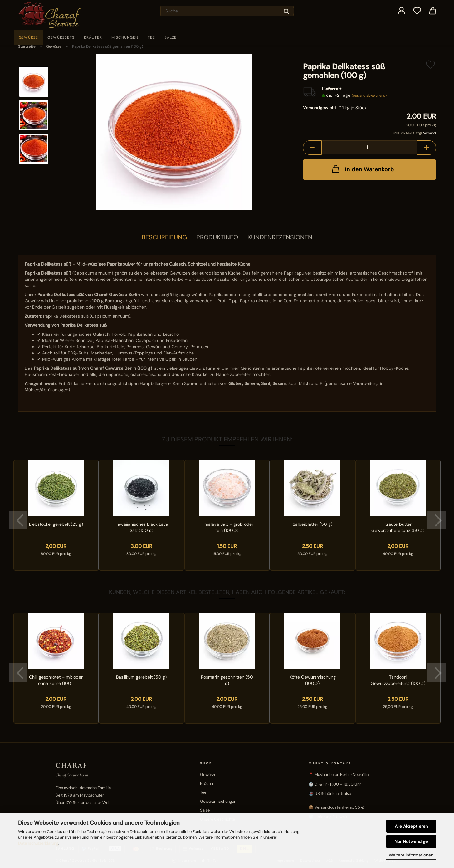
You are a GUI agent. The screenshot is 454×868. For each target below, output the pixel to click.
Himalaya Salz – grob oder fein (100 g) (227, 527)
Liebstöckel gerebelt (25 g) (56, 524)
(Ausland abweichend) (369, 95)
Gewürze (29, 37)
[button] (402, 11)
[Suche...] (286, 11)
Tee (151, 37)
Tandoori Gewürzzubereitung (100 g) (398, 680)
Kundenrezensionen (280, 237)
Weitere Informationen (411, 855)
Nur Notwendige (411, 841)
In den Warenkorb (362, 169)
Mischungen (125, 37)
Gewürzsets (61, 37)
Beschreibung (164, 237)
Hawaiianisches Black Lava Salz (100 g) (141, 527)
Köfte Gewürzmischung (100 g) (312, 680)
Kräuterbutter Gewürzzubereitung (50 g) (398, 527)
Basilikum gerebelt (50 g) (141, 677)
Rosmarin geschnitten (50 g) (227, 680)
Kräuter (93, 37)
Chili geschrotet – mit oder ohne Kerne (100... (56, 680)
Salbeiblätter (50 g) (312, 524)
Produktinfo (217, 237)
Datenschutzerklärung (38, 843)
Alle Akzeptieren (411, 826)
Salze (171, 37)
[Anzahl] (370, 147)
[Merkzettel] (417, 11)
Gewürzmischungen (218, 801)
